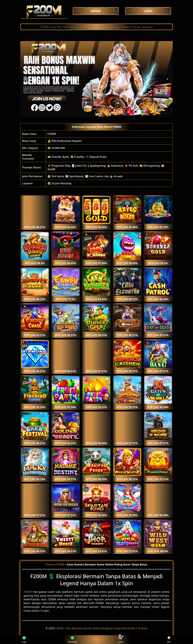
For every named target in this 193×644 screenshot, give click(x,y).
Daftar (121, 639)
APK (169, 640)
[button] (26, 79)
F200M (52, 134)
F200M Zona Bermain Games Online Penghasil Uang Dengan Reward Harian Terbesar (96, 27)
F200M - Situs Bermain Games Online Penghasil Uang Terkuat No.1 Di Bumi (101, 628)
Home (50, 564)
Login (24, 639)
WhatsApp (72, 640)
